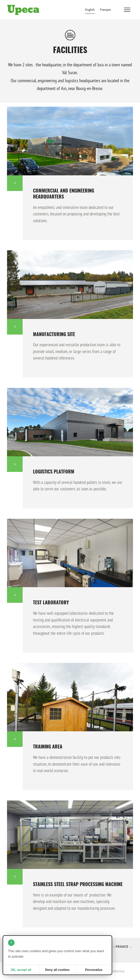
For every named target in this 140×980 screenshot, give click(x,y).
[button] (127, 10)
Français (105, 9)
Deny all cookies (57, 970)
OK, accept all (21, 970)
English (90, 9)
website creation (112, 971)
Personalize (94, 970)
